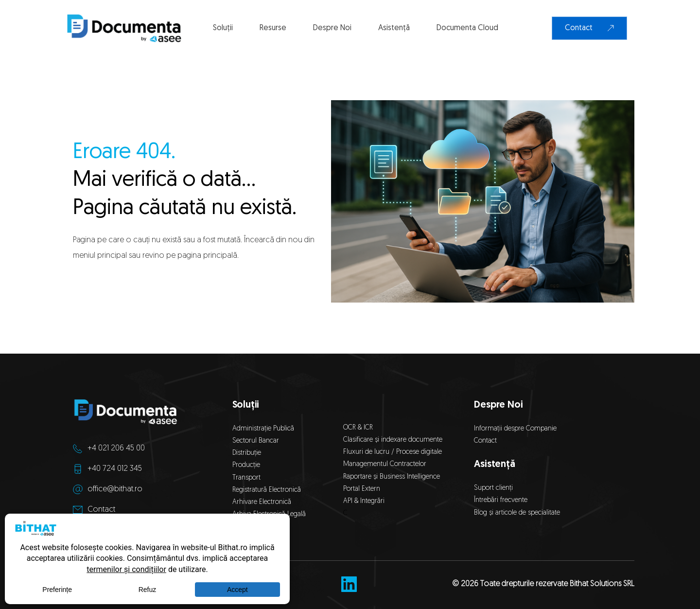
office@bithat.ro (115, 489)
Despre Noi (498, 405)
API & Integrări (366, 501)
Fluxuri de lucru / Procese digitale (393, 452)
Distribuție (247, 453)
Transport (246, 478)
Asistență (494, 465)
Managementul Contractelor (385, 464)
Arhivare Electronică (262, 502)
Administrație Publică (263, 429)
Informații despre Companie (515, 429)
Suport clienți (493, 488)
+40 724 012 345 (115, 469)
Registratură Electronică (267, 490)
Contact (101, 510)
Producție (246, 465)
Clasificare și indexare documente (393, 440)
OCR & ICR (358, 428)
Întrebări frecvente (501, 500)
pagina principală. (208, 256)
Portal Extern (362, 489)
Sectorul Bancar (256, 441)
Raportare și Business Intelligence (392, 477)
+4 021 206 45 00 (116, 448)
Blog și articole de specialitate (518, 513)
